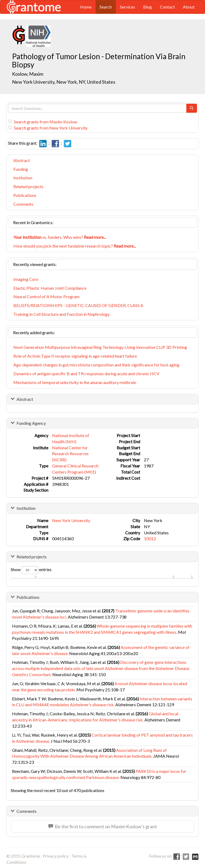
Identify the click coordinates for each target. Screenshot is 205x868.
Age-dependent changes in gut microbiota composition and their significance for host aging (96, 365)
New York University (71, 520)
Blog (147, 7)
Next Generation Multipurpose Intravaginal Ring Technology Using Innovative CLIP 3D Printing (100, 347)
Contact (167, 7)
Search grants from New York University (48, 128)
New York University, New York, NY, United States (64, 82)
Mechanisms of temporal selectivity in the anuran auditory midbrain (75, 382)
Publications (25, 195)
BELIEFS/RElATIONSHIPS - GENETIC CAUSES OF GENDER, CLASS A (78, 305)
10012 (150, 538)
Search (106, 7)
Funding (21, 169)
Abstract (22, 160)
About (189, 7)
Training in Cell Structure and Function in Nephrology (62, 314)
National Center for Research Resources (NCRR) (70, 454)
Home (86, 7)
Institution (23, 178)
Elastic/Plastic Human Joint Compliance (50, 288)
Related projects (28, 186)
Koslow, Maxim (28, 74)
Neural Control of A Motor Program (46, 296)
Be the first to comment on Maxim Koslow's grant (103, 826)
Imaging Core (26, 279)
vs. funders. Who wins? (60, 237)
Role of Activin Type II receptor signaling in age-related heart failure (75, 356)
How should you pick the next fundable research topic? (75, 246)
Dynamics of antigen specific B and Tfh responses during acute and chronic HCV (86, 374)
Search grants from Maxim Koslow (43, 122)
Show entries (31, 570)
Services (127, 7)
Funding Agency (31, 423)
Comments (23, 204)
